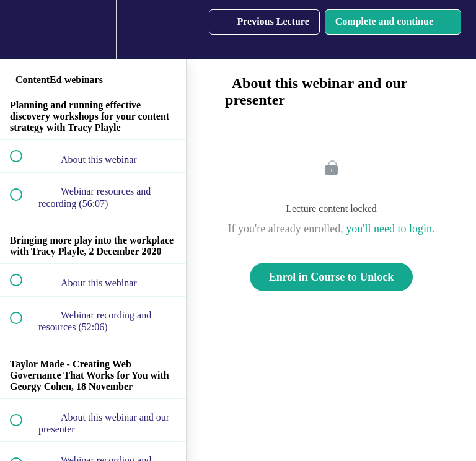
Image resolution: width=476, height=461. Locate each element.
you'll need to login (389, 229)
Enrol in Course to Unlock (332, 277)
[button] (23, 29)
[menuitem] (93, 29)
